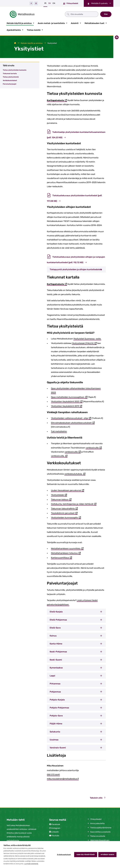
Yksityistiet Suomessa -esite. (87, 338)
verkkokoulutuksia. (75, 474)
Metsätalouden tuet (94, 23)
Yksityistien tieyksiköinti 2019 (67, 406)
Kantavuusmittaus (62, 557)
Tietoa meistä (34, 30)
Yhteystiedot (71, 3)
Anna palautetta (96, 823)
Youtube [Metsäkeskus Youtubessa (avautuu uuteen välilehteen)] (55, 835)
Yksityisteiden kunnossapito (66, 517)
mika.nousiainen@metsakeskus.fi (63, 778)
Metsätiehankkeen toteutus (66, 553)
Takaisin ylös (98, 797)
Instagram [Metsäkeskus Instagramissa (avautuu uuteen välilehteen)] (56, 828)
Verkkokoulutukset (10, 80)
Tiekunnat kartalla (10, 73)
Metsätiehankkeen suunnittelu (67, 548)
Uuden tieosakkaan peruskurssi (68, 490)
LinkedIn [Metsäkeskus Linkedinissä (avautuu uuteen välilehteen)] (55, 831)
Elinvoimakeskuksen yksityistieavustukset (73, 422)
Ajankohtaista (14, 30)
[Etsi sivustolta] (69, 14)
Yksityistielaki (59, 495)
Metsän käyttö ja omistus (19, 23)
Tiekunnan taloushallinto (64, 508)
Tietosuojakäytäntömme (99, 827)
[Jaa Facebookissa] (117, 37)
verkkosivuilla (94, 447)
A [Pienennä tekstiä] (31, 3)
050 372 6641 (53, 774)
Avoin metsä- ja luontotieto (51, 23)
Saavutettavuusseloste (99, 831)
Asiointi (75, 23)
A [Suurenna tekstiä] (36, 3)
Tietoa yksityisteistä (11, 77)
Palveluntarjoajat (10, 84)
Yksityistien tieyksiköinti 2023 (67, 401)
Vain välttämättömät (86, 855)
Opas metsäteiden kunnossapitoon (69, 397)
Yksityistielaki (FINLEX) (84, 343)
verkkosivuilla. (59, 456)
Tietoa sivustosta (96, 836)
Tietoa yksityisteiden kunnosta (15, 70)
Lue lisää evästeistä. (31, 864)
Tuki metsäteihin (59, 431)
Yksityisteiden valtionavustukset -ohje (71, 418)
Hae (106, 14)
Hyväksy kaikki (107, 855)
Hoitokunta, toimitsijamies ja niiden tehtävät (74, 504)
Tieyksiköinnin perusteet (64, 513)
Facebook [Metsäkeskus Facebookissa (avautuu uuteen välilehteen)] (56, 824)
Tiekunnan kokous (61, 499)
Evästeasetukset (64, 855)
